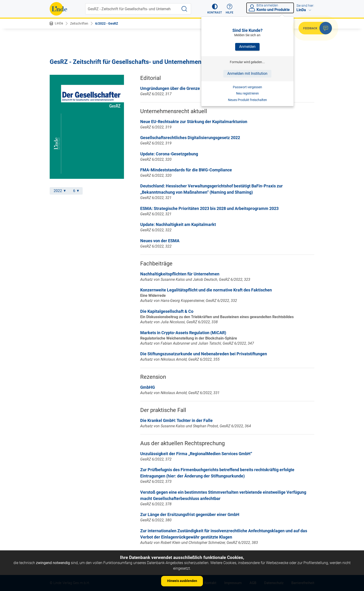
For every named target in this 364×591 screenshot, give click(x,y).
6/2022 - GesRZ (107, 23)
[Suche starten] (184, 9)
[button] (215, 9)
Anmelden (247, 47)
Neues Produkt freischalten (247, 100)
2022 (60, 191)
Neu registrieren (247, 93)
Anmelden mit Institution (247, 73)
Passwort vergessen (247, 87)
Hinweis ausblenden (182, 581)
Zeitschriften (79, 23)
